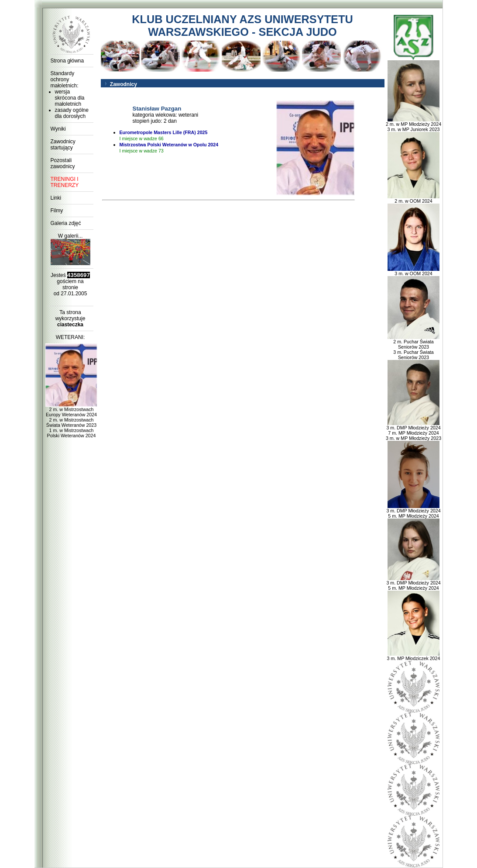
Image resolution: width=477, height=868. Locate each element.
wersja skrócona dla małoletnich (70, 98)
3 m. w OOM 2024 (414, 271)
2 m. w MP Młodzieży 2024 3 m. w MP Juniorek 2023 (414, 124)
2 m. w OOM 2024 (414, 199)
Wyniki (58, 129)
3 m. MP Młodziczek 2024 (414, 656)
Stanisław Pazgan (157, 109)
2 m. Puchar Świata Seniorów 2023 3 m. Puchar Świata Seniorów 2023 (414, 347)
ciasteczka (70, 325)
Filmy (57, 211)
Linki (56, 198)
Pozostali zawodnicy (63, 163)
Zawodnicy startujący (63, 145)
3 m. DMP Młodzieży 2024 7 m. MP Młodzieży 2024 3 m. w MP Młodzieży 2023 (414, 431)
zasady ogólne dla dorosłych (72, 113)
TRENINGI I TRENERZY (65, 182)
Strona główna (67, 61)
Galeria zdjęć (66, 223)
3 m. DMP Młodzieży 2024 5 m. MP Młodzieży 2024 (413, 511)
